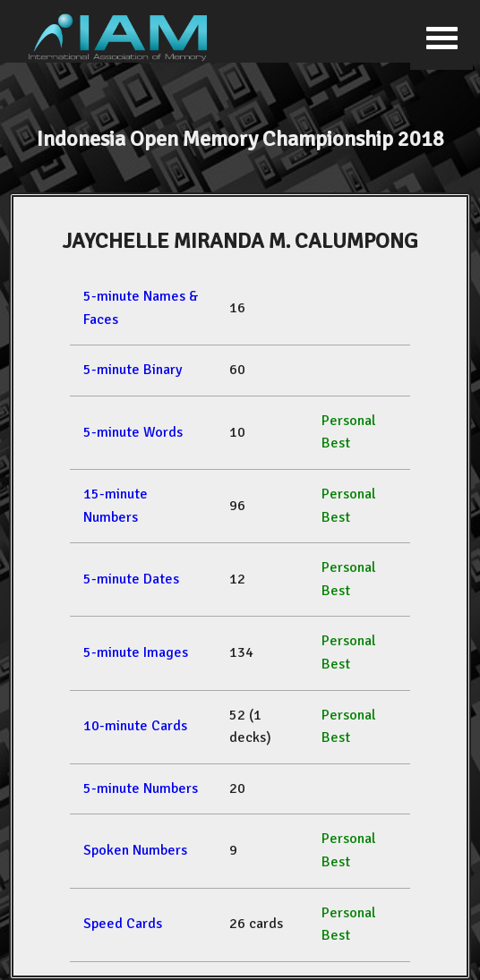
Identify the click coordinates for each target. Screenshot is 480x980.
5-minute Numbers (141, 788)
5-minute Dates (131, 579)
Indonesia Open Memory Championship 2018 (240, 139)
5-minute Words (133, 432)
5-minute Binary (133, 370)
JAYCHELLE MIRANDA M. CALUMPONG (240, 241)
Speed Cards (123, 924)
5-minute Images (136, 652)
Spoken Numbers (135, 850)
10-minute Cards (135, 726)
